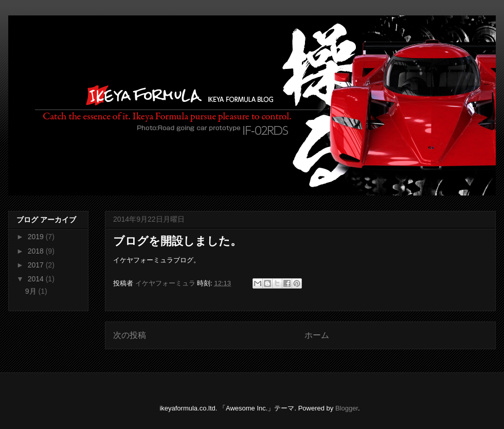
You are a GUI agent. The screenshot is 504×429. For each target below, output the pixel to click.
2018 (37, 251)
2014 (37, 279)
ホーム (317, 335)
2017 (37, 265)
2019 (37, 237)
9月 (32, 291)
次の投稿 (130, 335)
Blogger (347, 408)
